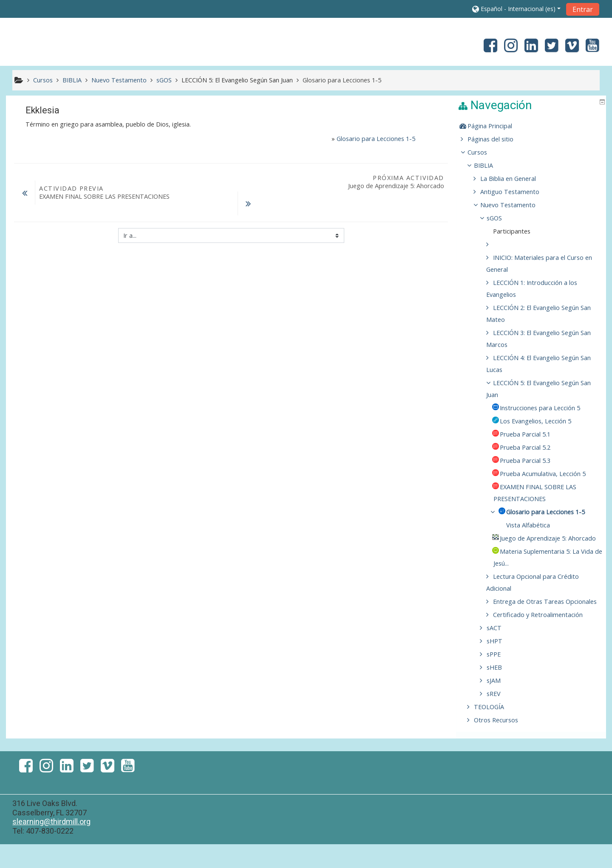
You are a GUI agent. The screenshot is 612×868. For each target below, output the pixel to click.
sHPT (500, 665)
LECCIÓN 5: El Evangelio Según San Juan (237, 80)
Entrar (583, 9)
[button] (516, 9)
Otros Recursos (502, 744)
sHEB (500, 691)
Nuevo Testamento (514, 205)
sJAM (500, 704)
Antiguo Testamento (516, 192)
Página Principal (496, 126)
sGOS (500, 218)
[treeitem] (532, 126)
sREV (500, 717)
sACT (500, 652)
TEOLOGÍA (495, 731)
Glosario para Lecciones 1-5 (376, 139)
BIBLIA (489, 165)
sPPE (500, 678)
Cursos (483, 152)
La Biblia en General (514, 179)
